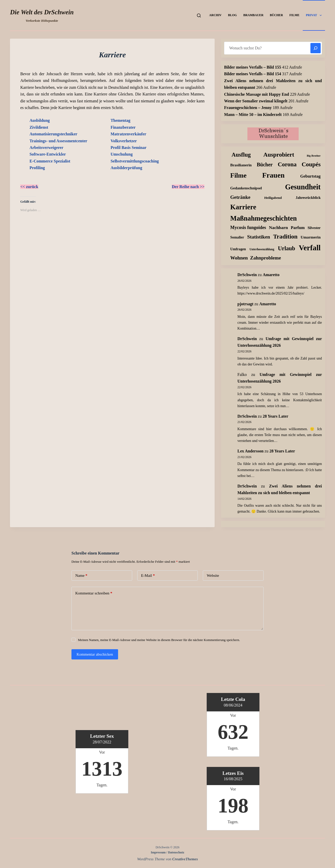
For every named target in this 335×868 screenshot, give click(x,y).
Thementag (121, 120)
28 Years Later (276, 416)
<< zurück (29, 187)
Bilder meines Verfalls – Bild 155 (253, 67)
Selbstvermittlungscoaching (135, 161)
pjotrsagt (245, 304)
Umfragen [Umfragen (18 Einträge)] (238, 249)
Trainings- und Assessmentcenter (58, 141)
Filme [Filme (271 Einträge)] (238, 175)
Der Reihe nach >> (188, 187)
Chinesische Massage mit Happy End (257, 94)
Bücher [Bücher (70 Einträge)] (265, 165)
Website (213, 576)
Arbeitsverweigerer (46, 148)
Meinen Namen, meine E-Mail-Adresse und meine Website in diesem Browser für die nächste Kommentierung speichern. (159, 640)
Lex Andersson (250, 451)
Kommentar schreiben (94, 593)
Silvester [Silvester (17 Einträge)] (314, 228)
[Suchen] (199, 15)
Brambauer (253, 15)
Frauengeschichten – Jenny (248, 108)
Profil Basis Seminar (129, 148)
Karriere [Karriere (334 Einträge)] (243, 207)
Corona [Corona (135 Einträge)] (287, 164)
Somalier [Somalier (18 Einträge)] (237, 237)
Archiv (216, 15)
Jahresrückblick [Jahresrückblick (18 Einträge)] (308, 198)
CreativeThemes (185, 859)
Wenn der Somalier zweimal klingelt (256, 101)
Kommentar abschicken (95, 654)
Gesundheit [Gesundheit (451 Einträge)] (303, 187)
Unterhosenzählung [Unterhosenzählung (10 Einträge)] (262, 249)
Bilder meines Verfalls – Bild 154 (253, 74)
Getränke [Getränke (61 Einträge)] (240, 197)
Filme (294, 15)
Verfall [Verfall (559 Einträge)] (310, 248)
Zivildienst (39, 127)
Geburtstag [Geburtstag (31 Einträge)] (310, 176)
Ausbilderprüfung (127, 168)
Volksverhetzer (124, 141)
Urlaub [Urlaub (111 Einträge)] (286, 248)
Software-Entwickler (48, 154)
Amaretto (271, 275)
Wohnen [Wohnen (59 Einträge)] (239, 258)
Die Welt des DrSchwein (42, 12)
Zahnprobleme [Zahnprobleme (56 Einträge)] (266, 258)
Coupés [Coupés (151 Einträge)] (311, 164)
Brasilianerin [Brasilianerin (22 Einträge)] (241, 165)
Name (81, 576)
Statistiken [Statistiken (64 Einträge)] (259, 237)
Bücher (276, 15)
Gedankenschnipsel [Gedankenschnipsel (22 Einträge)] (246, 188)
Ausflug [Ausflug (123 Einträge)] (241, 155)
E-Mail (148, 576)
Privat (315, 15)
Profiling (37, 168)
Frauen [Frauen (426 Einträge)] (273, 175)
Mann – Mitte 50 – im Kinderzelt (253, 115)
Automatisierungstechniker (53, 134)
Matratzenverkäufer (129, 134)
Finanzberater (123, 127)
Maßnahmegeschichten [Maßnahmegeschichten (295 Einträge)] (264, 218)
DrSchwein (247, 275)
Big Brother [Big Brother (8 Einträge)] (314, 156)
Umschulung (122, 154)
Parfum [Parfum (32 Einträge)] (298, 228)
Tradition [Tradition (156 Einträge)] (285, 236)
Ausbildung (40, 120)
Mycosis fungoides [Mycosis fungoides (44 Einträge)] (248, 227)
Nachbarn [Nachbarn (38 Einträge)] (278, 228)
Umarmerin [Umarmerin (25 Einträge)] (311, 237)
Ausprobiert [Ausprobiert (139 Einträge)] (279, 155)
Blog (232, 15)
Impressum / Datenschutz (167, 852)
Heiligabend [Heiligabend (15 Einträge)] (273, 198)
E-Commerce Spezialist (50, 161)
